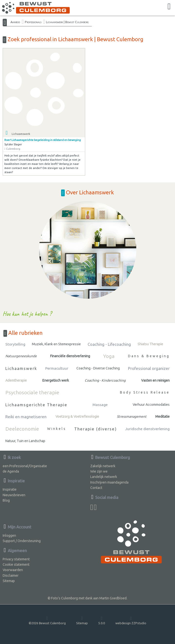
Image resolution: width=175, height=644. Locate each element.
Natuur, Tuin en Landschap (25, 441)
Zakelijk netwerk (103, 466)
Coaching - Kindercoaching (105, 380)
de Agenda (11, 471)
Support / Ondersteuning (22, 541)
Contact (96, 488)
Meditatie (162, 416)
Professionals (33, 22)
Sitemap (9, 581)
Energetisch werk (56, 380)
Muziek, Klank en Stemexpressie (56, 344)
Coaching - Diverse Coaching (98, 368)
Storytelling (15, 344)
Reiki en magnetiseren (26, 417)
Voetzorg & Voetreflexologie (77, 416)
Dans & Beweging (149, 356)
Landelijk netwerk (104, 477)
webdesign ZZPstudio (131, 620)
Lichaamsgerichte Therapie (36, 405)
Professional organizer (149, 368)
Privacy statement (16, 559)
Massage (100, 405)
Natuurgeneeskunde (21, 356)
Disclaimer (11, 575)
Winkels (57, 429)
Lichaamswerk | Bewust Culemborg (67, 22)
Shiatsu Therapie (150, 344)
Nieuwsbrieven (14, 495)
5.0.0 (102, 620)
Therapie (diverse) (96, 429)
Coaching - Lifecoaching (109, 344)
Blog (6, 500)
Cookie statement (16, 565)
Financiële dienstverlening (70, 356)
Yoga (109, 356)
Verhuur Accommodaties (151, 405)
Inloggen (9, 535)
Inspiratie (10, 489)
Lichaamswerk (21, 368)
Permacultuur (57, 368)
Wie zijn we (99, 471)
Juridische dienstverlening (147, 429)
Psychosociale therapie (32, 392)
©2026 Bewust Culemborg (47, 620)
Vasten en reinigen (155, 380)
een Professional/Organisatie (25, 466)
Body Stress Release (145, 392)
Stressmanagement (132, 416)
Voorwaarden (13, 570)
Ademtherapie (16, 380)
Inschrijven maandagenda (109, 482)
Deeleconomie (22, 429)
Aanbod (15, 22)
